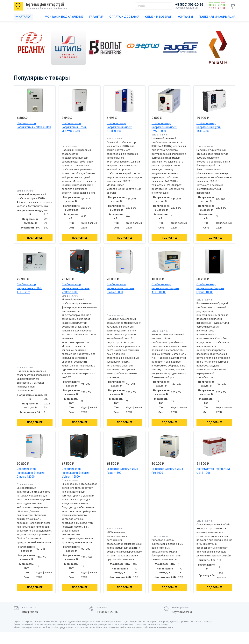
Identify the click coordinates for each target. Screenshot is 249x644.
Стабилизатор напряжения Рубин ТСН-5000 (209, 127)
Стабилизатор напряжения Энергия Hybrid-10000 (210, 288)
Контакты (185, 17)
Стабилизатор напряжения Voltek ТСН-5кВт (29, 288)
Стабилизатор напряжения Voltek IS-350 (34, 125)
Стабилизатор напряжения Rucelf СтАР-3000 (164, 127)
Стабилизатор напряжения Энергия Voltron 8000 (76, 288)
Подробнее (35, 238)
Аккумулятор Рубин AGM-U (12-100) (214, 471)
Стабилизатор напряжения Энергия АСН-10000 (165, 288)
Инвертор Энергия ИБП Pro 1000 (167, 471)
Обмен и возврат (158, 17)
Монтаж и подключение (64, 17)
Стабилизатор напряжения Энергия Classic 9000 (121, 288)
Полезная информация (217, 17)
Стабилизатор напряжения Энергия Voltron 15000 (76, 473)
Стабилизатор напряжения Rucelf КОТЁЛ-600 (119, 127)
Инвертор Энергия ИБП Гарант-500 (122, 471)
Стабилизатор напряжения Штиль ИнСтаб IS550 (75, 127)
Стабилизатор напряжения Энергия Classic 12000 (31, 473)
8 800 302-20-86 (107, 612)
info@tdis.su (30, 612)
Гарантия (96, 17)
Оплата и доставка (124, 17)
